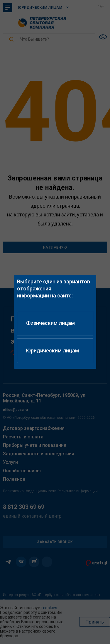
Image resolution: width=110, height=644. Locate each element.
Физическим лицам (50, 323)
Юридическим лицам (53, 351)
